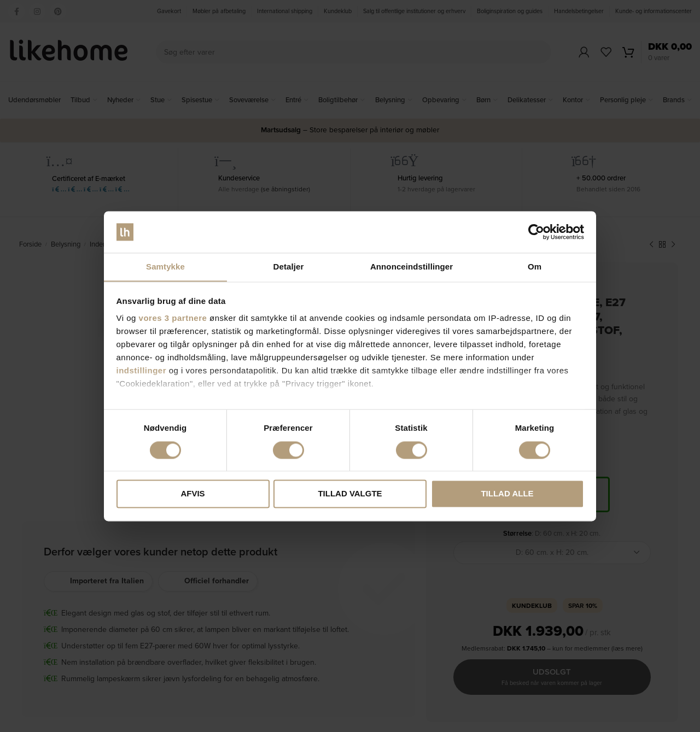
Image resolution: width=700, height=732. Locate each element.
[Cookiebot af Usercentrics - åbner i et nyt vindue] (536, 232)
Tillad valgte (350, 494)
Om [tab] (535, 267)
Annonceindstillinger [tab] (412, 267)
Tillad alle (507, 494)
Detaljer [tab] (289, 267)
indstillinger (142, 371)
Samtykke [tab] (165, 267)
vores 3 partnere (173, 318)
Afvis (192, 494)
